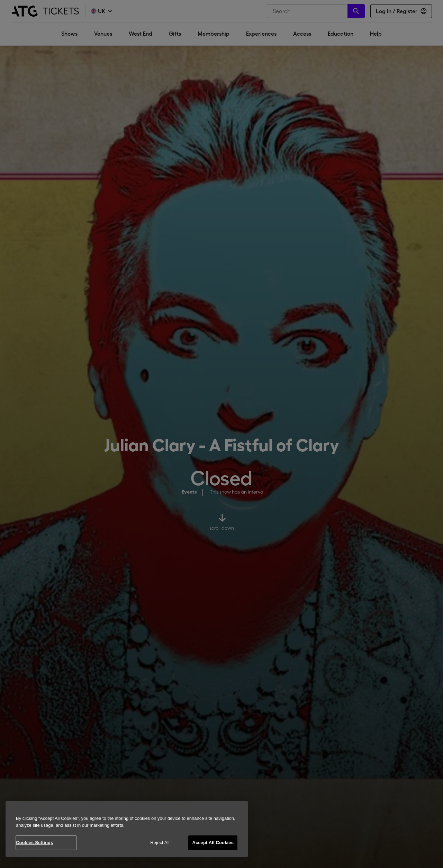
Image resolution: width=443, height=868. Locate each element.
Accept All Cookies (213, 843)
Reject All (160, 843)
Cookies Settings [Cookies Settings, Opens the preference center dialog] (35, 843)
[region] (127, 829)
